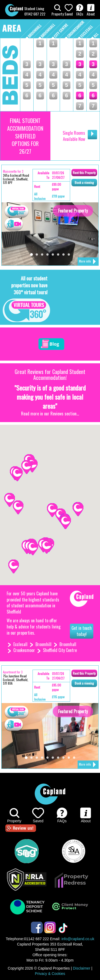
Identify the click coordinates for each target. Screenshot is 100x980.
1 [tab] (31, 255)
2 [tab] (37, 255)
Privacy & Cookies (50, 974)
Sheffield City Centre (60, 650)
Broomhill (43, 644)
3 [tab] (42, 255)
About (91, 10)
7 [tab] (63, 255)
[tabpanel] (50, 234)
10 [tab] (74, 758)
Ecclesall (20, 644)
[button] (14, 566)
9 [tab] (69, 758)
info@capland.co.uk (78, 939)
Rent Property (84, 173)
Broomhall (68, 644)
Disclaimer (81, 968)
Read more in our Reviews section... (50, 414)
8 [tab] (69, 255)
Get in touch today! (82, 631)
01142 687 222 (35, 14)
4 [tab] (47, 255)
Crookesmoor (24, 650)
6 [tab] (58, 255)
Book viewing (84, 182)
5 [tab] (53, 255)
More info (87, 262)
